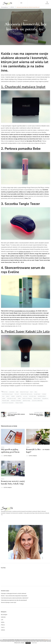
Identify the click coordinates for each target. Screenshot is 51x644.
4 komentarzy (34, 34)
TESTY (3, 627)
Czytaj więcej (34, 643)
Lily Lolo (25, 396)
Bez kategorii (4, 615)
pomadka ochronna (16, 401)
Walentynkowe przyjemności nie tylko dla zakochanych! (14, 600)
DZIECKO (3, 617)
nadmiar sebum (42, 396)
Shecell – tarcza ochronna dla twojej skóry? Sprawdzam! (14, 596)
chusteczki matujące (7, 394)
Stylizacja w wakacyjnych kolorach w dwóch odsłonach (14, 594)
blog (31, 392)
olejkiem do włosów (25, 251)
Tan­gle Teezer (19, 403)
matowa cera (33, 396)
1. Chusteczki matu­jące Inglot (23, 87)
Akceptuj (28, 643)
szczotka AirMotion (37, 401)
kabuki (13, 396)
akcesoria (12, 392)
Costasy (17, 394)
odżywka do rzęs (12, 399)
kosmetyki (19, 396)
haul (3, 396)
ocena (4, 399)
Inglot (8, 396)
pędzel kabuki (37, 399)
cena (36, 392)
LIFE (2, 620)
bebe (17, 392)
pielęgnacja (45, 399)
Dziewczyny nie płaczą (26, 394)
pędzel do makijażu (27, 399)
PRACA (3, 625)
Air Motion (5, 392)
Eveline (44, 394)
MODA (3, 622)
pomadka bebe (6, 401)
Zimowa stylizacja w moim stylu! (9, 602)
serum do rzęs (26, 401)
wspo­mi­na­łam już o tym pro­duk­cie (25, 311)
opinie (19, 399)
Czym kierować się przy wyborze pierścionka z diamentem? (15, 598)
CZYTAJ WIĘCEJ (8, 456)
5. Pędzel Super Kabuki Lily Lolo (25, 331)
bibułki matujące (24, 392)
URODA (25, 20)
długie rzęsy (37, 394)
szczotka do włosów (8, 403)
